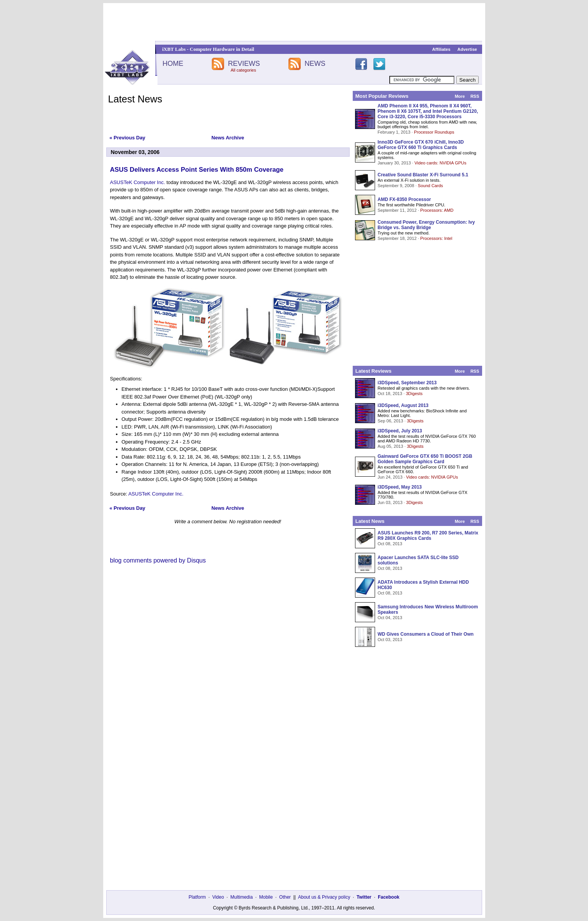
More (460, 96)
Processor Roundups (434, 132)
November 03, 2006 (135, 152)
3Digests (414, 394)
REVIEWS (244, 64)
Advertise (467, 49)
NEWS (315, 64)
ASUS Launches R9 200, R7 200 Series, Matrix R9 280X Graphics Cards (428, 536)
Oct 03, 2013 (390, 640)
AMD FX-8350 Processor (405, 199)
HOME (173, 64)
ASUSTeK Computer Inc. (138, 182)
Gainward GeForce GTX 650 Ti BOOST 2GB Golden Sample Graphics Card (425, 459)
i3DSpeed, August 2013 (403, 405)
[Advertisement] (294, 22)
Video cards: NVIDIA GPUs (440, 163)
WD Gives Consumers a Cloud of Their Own (426, 634)
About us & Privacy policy (324, 897)
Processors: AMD (437, 210)
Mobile (266, 897)
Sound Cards (430, 186)
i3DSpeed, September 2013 (407, 383)
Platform (197, 897)
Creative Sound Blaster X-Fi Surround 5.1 (423, 175)
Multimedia (241, 897)
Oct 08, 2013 (390, 544)
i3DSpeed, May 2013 (400, 487)
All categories (243, 70)
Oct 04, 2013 (390, 618)
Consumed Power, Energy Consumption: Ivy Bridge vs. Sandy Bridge (426, 225)
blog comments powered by (158, 560)
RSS (475, 96)
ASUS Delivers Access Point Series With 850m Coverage (197, 170)
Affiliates (441, 49)
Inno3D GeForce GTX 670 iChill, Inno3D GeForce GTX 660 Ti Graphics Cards (421, 145)
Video (218, 897)
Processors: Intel (436, 238)
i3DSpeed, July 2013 (400, 431)
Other (285, 897)
